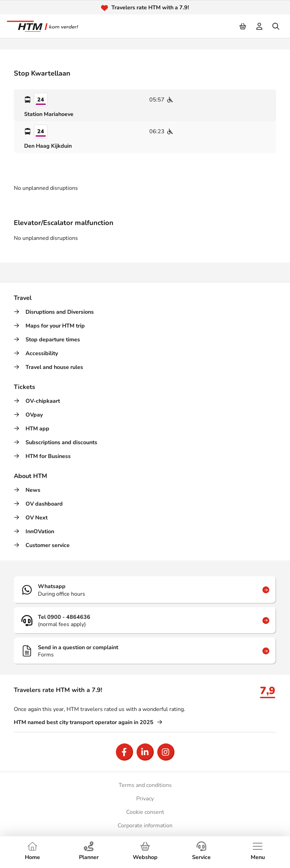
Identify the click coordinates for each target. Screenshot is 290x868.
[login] (260, 26)
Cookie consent (145, 812)
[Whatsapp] (145, 590)
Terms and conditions (145, 785)
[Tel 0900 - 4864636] (145, 621)
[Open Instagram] (166, 752)
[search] (276, 26)
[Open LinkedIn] (145, 752)
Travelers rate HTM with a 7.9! (150, 8)
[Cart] (243, 26)
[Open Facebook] (124, 752)
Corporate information (145, 826)
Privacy (145, 799)
